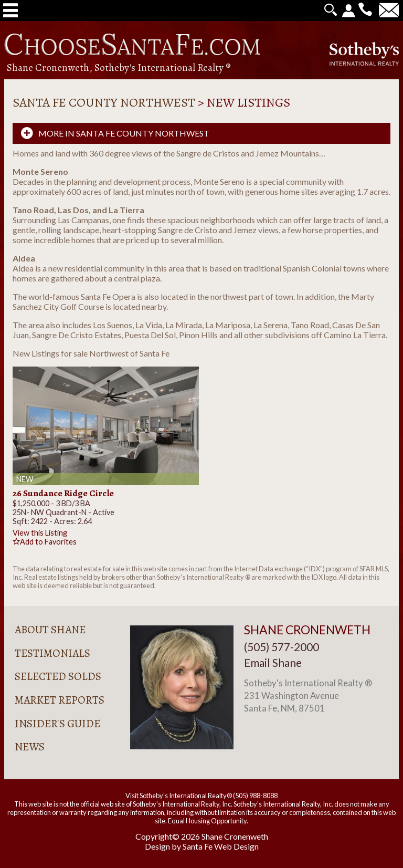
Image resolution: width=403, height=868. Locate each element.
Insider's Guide (57, 724)
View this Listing (40, 533)
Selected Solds (58, 676)
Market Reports (60, 700)
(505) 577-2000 (282, 647)
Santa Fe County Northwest (104, 102)
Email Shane (273, 662)
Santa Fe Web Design (221, 846)
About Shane (50, 630)
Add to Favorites (45, 542)
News (30, 747)
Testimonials (52, 653)
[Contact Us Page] (389, 13)
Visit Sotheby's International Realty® (179, 796)
